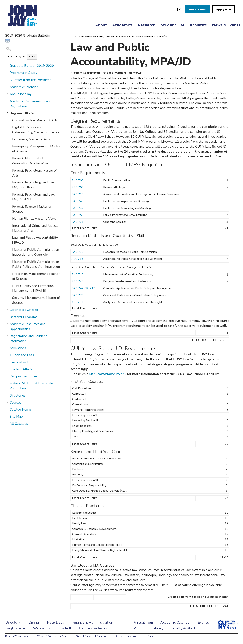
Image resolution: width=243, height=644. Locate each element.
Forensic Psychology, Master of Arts (34, 173)
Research (147, 25)
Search (32, 57)
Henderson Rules (93, 628)
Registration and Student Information (28, 338)
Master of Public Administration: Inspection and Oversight (36, 252)
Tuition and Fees (22, 355)
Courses (15, 403)
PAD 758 (78, 215)
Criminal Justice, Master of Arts (35, 120)
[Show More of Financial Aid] (7, 362)
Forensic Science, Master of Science (32, 209)
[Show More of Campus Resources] (7, 376)
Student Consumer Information (92, 636)
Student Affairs (21, 369)
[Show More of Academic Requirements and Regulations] (7, 101)
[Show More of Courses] (7, 402)
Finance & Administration (93, 622)
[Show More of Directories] (7, 395)
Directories (17, 395)
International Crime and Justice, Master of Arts (35, 228)
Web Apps (42, 628)
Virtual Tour (144, 622)
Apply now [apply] (224, 9)
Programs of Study (23, 73)
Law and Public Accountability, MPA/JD (35, 240)
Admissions (18, 348)
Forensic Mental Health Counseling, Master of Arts (32, 161)
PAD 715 (78, 252)
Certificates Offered (24, 310)
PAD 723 (78, 194)
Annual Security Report (127, 636)
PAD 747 (78, 288)
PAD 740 (78, 201)
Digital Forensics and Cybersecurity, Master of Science (36, 130)
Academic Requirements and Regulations (31, 104)
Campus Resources (23, 376)
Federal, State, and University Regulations (31, 386)
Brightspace (15, 628)
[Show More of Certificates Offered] (7, 310)
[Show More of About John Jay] (7, 94)
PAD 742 (78, 208)
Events (203, 622)
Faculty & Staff (183, 628)
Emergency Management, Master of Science (36, 149)
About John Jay (20, 94)
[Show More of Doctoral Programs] (7, 317)
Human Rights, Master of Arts (34, 219)
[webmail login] (179, 9)
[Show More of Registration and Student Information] (7, 336)
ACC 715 (77, 259)
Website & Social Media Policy (52, 636)
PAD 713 (78, 274)
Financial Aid (19, 362)
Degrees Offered (23, 113)
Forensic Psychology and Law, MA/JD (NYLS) (34, 197)
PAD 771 (78, 222)
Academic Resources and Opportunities (28, 326)
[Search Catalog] (29, 49)
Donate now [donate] (198, 9)
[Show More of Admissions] (7, 348)
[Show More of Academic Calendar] (7, 87)
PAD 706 (78, 187)
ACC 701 (77, 302)
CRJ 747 (90, 288)
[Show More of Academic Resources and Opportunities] (7, 324)
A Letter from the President (30, 80)
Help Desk (56, 622)
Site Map (16, 417)
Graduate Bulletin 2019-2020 (32, 66)
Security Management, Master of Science (36, 300)
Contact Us (153, 636)
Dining (34, 622)
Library (158, 628)
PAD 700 (78, 180)
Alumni (140, 628)
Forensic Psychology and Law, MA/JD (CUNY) (34, 185)
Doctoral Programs (23, 317)
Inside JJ (65, 628)
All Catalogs (19, 424)
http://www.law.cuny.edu (107, 374)
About (101, 25)
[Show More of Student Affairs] (7, 369)
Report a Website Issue (17, 636)
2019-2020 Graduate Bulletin (87, 37)
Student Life (173, 25)
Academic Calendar (24, 87)
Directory (13, 622)
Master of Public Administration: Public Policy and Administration (36, 264)
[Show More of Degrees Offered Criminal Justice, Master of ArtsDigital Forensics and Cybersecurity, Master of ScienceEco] (7, 113)
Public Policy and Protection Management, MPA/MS (33, 288)
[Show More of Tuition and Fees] (7, 355)
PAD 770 (78, 295)
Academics (122, 25)
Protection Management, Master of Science (36, 276)
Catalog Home (20, 409)
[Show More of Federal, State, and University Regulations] (7, 383)
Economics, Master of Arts (31, 139)
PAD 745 (78, 281)
